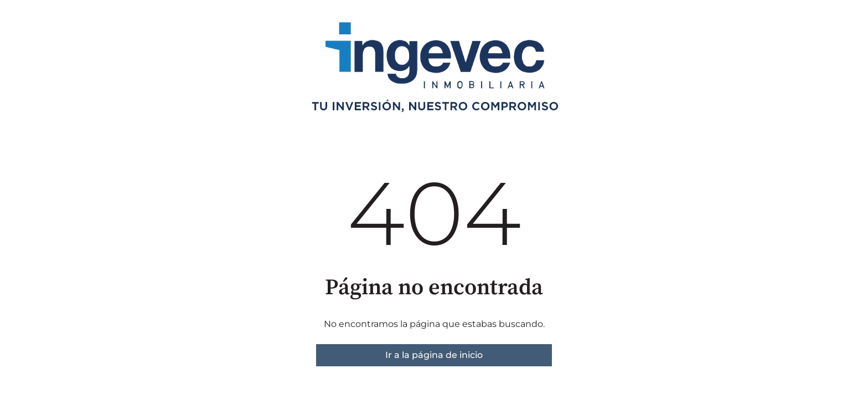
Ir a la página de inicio (434, 355)
